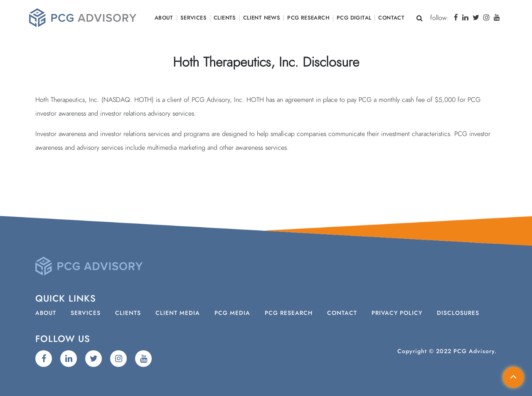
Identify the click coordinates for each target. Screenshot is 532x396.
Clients (225, 18)
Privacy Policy (397, 313)
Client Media (178, 313)
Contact (391, 18)
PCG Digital (354, 18)
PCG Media (232, 313)
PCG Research (308, 18)
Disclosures (458, 313)
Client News (262, 18)
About (164, 18)
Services (193, 18)
